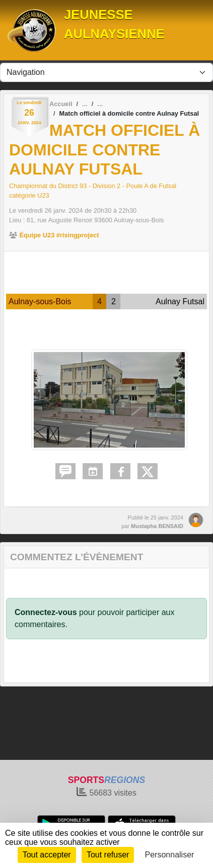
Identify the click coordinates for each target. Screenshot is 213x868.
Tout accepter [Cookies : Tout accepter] (47, 855)
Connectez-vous (46, 612)
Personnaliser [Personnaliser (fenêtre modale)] (170, 855)
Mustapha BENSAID (157, 526)
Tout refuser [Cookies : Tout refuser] (108, 855)
